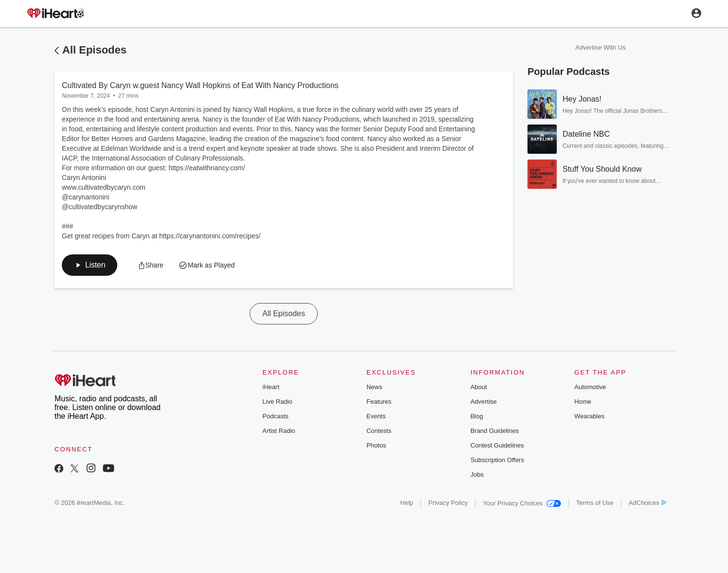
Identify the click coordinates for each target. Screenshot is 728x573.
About (479, 387)
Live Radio (277, 402)
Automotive (590, 387)
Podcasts (275, 416)
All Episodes (94, 50)
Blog (477, 416)
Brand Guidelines (495, 431)
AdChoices (647, 503)
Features (379, 402)
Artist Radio (279, 431)
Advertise (484, 402)
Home (583, 402)
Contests (379, 431)
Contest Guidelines (497, 445)
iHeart (271, 387)
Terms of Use (595, 503)
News (374, 387)
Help (407, 503)
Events (376, 416)
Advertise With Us (600, 47)
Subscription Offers (497, 460)
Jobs (477, 475)
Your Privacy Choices (522, 503)
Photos (376, 445)
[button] (90, 265)
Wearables (589, 416)
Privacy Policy (448, 503)
